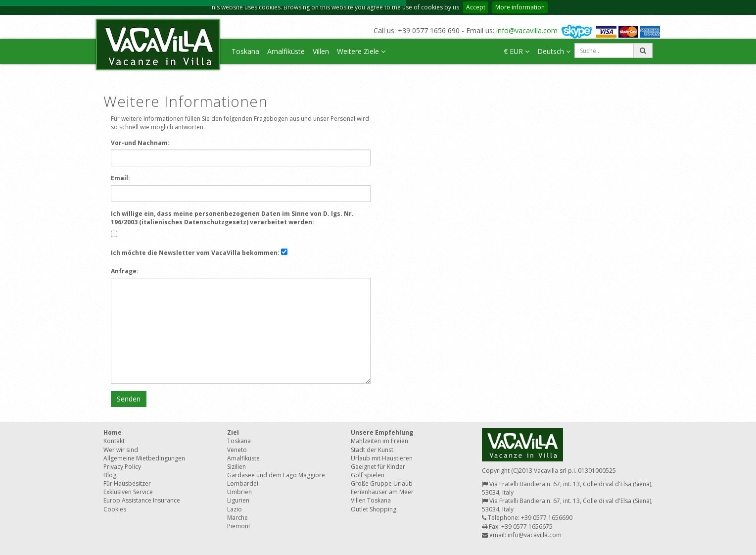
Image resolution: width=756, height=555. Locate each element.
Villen (321, 51)
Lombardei (243, 483)
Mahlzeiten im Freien (379, 441)
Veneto (237, 450)
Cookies (115, 509)
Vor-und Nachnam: (140, 143)
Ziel (233, 432)
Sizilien (236, 467)
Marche (237, 518)
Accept (476, 7)
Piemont (239, 526)
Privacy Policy (122, 467)
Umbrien (239, 492)
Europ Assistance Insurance (142, 500)
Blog (110, 475)
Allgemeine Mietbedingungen (144, 458)
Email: (120, 178)
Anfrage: (125, 271)
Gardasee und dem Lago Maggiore (276, 475)
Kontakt (114, 441)
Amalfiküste (286, 51)
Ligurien (238, 500)
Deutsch (554, 51)
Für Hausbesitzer (127, 483)
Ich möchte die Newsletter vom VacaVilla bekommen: (195, 253)
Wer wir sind (121, 450)
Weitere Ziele (361, 51)
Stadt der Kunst (372, 450)
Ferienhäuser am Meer (382, 492)
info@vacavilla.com (527, 30)
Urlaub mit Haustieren (382, 458)
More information (520, 7)
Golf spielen (368, 475)
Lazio (235, 509)
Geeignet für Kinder (378, 467)
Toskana (245, 51)
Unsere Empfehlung (382, 432)
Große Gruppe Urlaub (382, 483)
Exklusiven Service (128, 492)
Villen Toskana (371, 500)
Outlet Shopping (374, 509)
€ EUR (517, 51)
